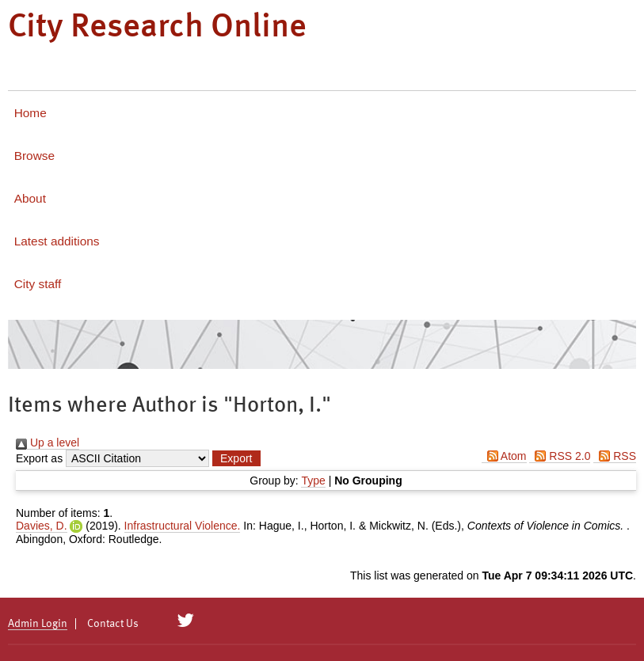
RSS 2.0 (560, 456)
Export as (39, 458)
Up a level (48, 443)
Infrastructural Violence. (183, 526)
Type (313, 481)
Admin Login (38, 624)
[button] (236, 458)
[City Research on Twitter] (186, 621)
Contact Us (113, 624)
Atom (504, 456)
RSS (615, 456)
